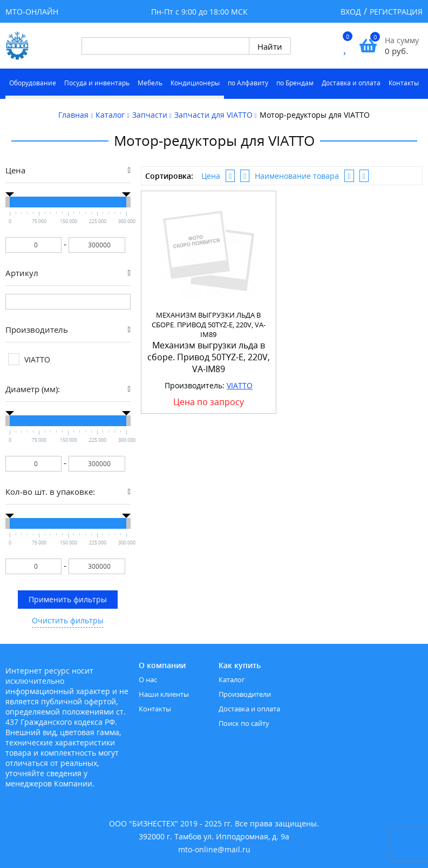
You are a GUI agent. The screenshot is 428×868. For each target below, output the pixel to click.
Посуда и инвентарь (97, 83)
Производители (245, 694)
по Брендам (295, 83)
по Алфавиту (248, 83)
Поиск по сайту (244, 723)
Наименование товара (297, 176)
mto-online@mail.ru (214, 849)
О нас (148, 679)
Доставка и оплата (351, 83)
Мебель (150, 83)
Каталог (232, 679)
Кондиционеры (195, 83)
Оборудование (33, 83)
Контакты (404, 83)
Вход (351, 12)
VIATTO (240, 385)
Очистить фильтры (68, 620)
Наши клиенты (164, 694)
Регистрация (396, 12)
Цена (211, 176)
